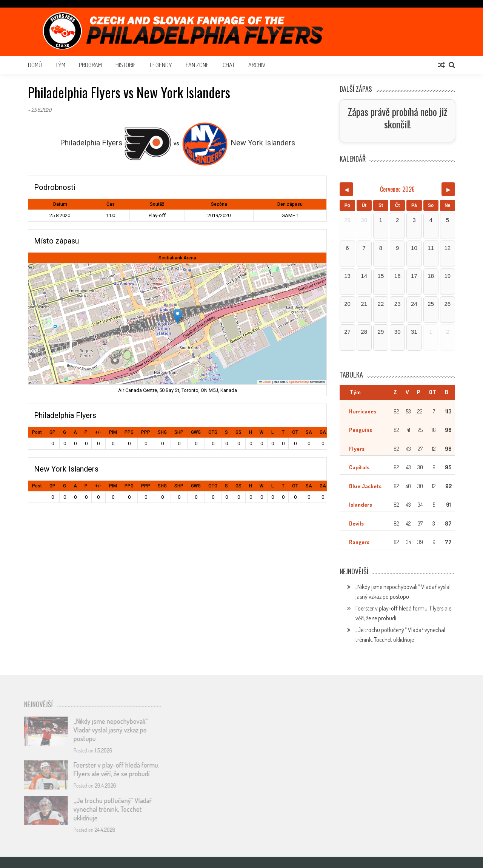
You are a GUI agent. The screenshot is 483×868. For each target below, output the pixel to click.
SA (309, 432)
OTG (213, 432)
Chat (229, 65)
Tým (60, 65)
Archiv (257, 65)
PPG (129, 432)
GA (323, 432)
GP (52, 432)
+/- (98, 432)
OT (295, 432)
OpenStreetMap (299, 382)
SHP (179, 432)
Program (90, 65)
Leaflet (265, 382)
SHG (162, 432)
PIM (113, 432)
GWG (196, 432)
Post (37, 432)
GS (238, 432)
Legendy (161, 65)
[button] (178, 316)
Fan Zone (197, 65)
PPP (146, 432)
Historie (126, 65)
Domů (35, 65)
